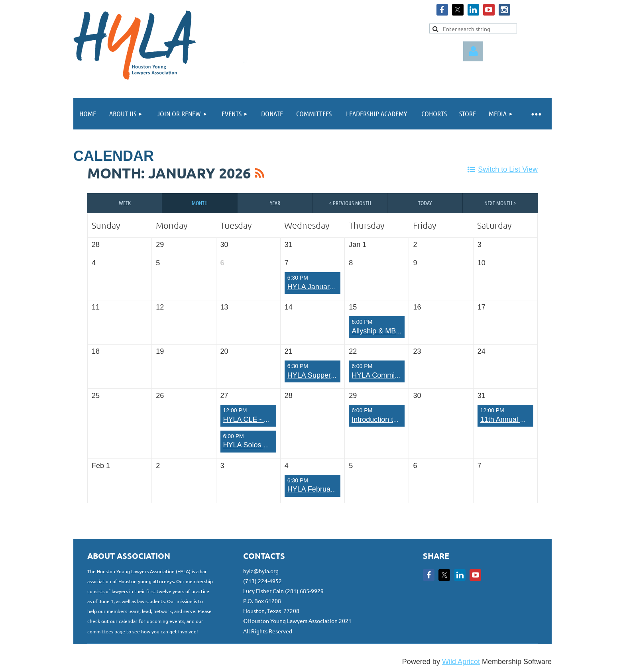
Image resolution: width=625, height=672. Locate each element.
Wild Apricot (461, 662)
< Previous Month (350, 203)
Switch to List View (508, 169)
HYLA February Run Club (328, 489)
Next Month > (500, 203)
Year (275, 203)
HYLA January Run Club (326, 287)
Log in (473, 51)
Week (125, 203)
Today (425, 203)
